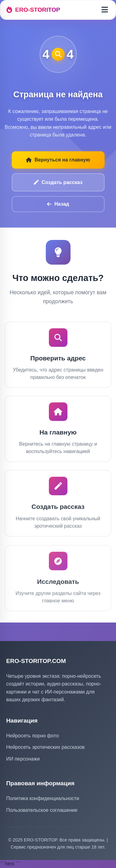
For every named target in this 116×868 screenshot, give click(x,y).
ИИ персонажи (23, 759)
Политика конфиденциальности (43, 798)
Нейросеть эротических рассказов (45, 747)
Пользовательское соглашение (42, 810)
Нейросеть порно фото (32, 736)
